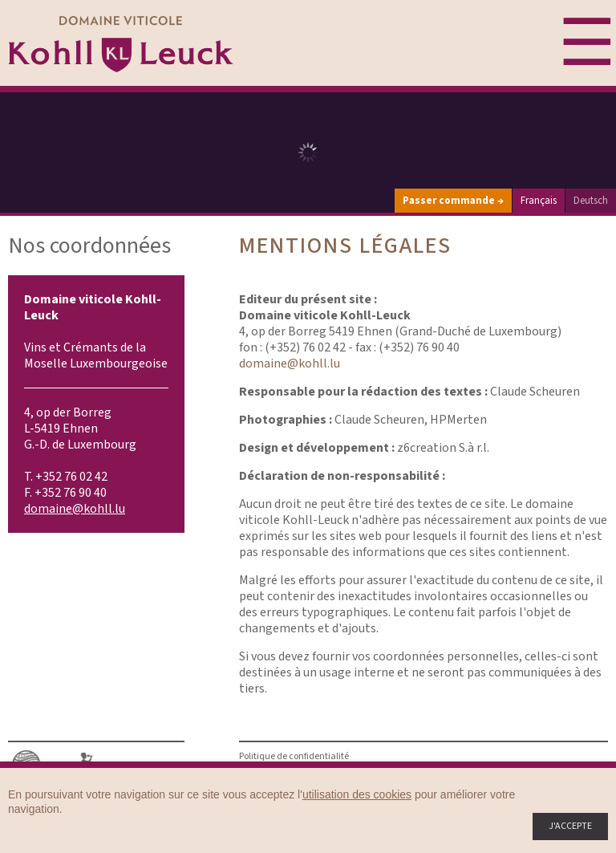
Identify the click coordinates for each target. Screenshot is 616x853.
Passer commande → (453, 201)
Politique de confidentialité (294, 756)
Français (539, 201)
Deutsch (591, 201)
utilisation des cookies (357, 794)
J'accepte (570, 826)
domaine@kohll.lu (75, 509)
